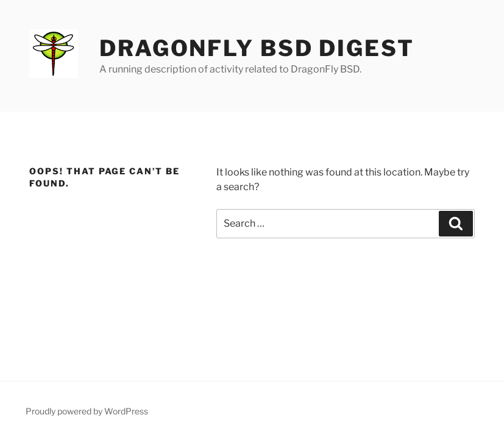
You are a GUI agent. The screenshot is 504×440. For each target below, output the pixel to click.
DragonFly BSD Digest (257, 48)
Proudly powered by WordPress (87, 411)
